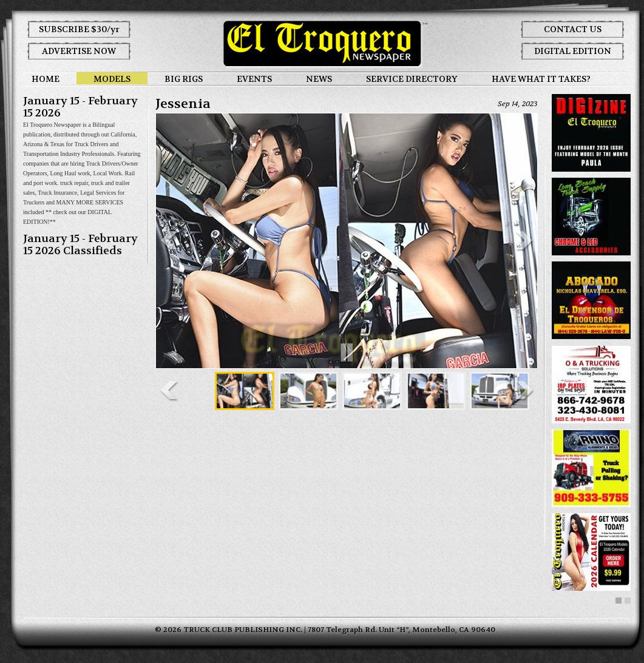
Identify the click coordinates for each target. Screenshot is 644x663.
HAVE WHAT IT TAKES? (541, 79)
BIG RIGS (184, 79)
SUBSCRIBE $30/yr (79, 29)
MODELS (112, 79)
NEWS (319, 79)
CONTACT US (573, 29)
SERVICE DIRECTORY (412, 79)
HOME (46, 79)
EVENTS (254, 79)
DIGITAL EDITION (573, 51)
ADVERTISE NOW (79, 51)
